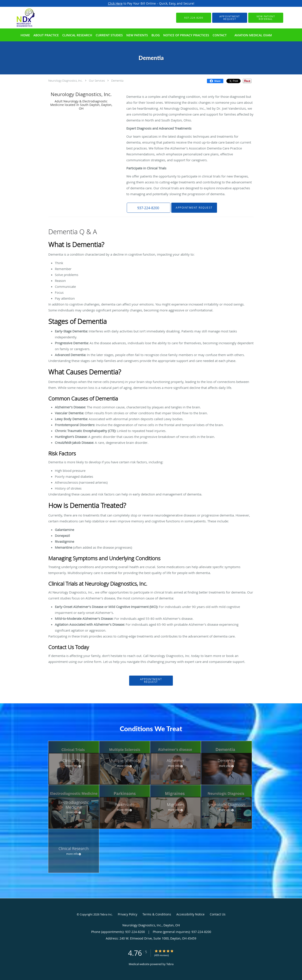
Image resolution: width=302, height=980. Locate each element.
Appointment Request (194, 208)
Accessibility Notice (190, 914)
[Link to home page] (19, 18)
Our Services (97, 81)
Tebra (170, 964)
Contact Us (218, 914)
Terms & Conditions (157, 914)
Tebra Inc (106, 914)
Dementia (117, 81)
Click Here (115, 3)
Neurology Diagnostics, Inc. (65, 81)
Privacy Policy (128, 914)
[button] (230, 18)
